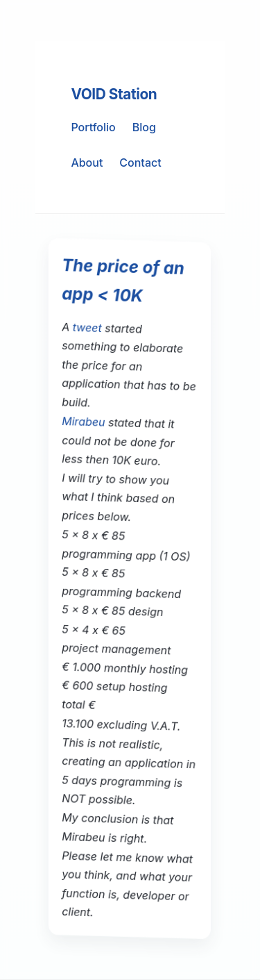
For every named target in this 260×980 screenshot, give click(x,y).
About (87, 163)
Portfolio (93, 127)
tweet (87, 327)
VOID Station (114, 94)
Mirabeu (84, 422)
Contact (140, 163)
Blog (144, 127)
